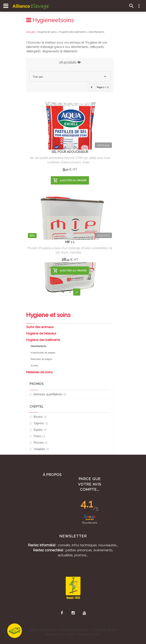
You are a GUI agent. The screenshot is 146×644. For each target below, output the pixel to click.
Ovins (37, 436)
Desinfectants (96, 32)
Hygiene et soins (47, 32)
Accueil (30, 32)
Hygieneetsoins (50, 20)
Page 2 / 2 (103, 87)
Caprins (39, 423)
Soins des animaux (40, 327)
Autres (34, 366)
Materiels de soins (39, 372)
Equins (38, 430)
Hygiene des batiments (43, 340)
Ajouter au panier (70, 180)
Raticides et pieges (41, 359)
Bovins (38, 417)
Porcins (38, 443)
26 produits (70, 62)
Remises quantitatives (48, 394)
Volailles (39, 449)
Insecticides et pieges (43, 353)
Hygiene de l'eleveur (41, 333)
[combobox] (70, 76)
